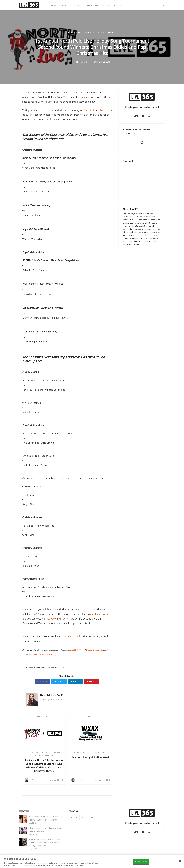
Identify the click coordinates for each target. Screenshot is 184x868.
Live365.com (72, 636)
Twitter (104, 110)
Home (45, 5)
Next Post (90, 716)
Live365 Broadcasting (95, 650)
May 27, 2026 (34, 834)
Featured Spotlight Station (95, 752)
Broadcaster (64, 5)
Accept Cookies (141, 861)
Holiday (69, 32)
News (54, 5)
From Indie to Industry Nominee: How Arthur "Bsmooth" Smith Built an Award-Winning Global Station (46, 843)
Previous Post (44, 716)
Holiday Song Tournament (105, 32)
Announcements (102, 5)
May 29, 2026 (34, 823)
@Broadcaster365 (48, 655)
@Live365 (33, 655)
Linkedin (75, 682)
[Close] (180, 861)
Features (88, 5)
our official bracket (100, 614)
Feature (76, 752)
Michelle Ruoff (55, 695)
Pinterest (92, 682)
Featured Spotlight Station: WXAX (90, 757)
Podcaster (77, 5)
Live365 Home (118, 5)
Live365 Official (76, 650)
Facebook (89, 110)
